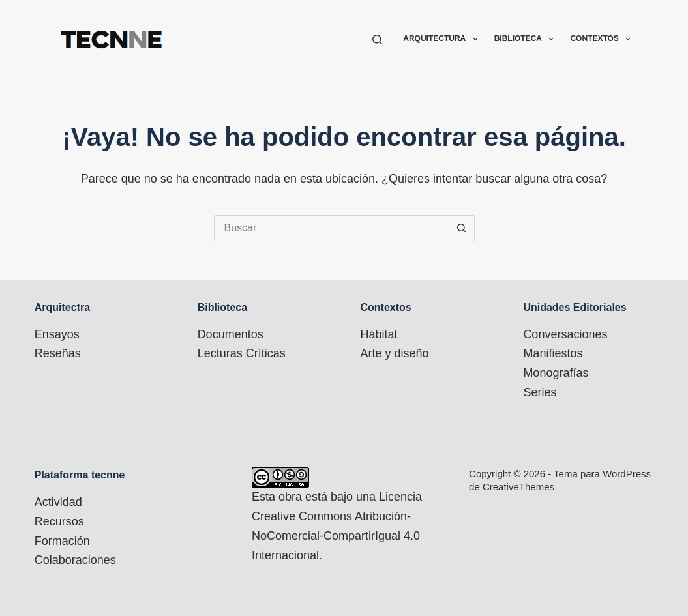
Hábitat (379, 334)
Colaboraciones (75, 560)
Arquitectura (443, 39)
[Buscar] (377, 39)
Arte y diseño (395, 353)
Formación (62, 541)
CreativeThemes (518, 487)
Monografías (556, 373)
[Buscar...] (331, 228)
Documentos (231, 334)
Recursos (59, 521)
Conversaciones (565, 334)
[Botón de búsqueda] (462, 228)
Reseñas (58, 353)
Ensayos (57, 334)
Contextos (600, 39)
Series (540, 392)
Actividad (58, 502)
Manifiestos (553, 353)
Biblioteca (527, 39)
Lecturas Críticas (242, 353)
